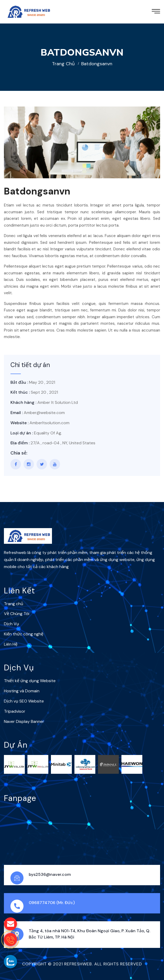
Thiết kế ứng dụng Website (30, 681)
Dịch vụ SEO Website (24, 701)
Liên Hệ (11, 644)
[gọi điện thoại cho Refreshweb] (10, 940)
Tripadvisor (15, 711)
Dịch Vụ (11, 624)
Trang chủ (63, 64)
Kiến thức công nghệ (24, 634)
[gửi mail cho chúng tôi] (10, 924)
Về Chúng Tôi (17, 614)
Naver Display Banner (24, 721)
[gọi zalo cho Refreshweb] (10, 961)
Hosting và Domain (22, 691)
